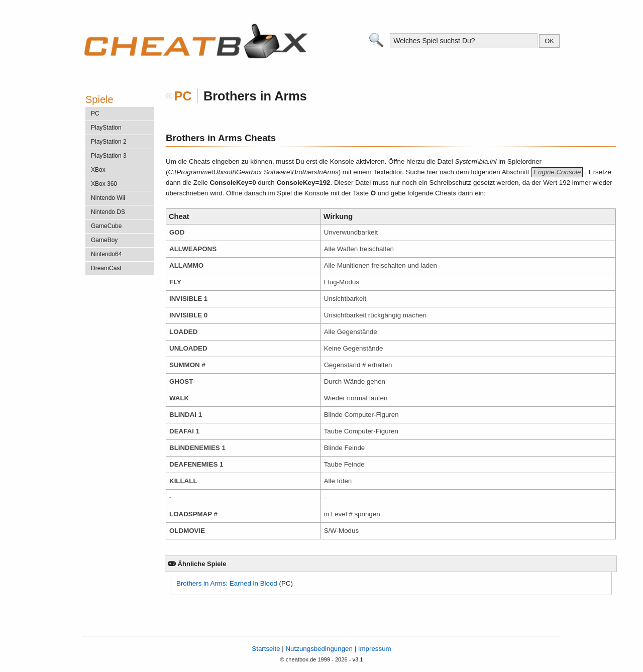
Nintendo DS (108, 212)
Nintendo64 (106, 254)
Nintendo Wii (108, 198)
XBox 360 (104, 184)
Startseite (266, 649)
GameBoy (104, 240)
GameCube (106, 226)
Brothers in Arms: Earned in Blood (227, 583)
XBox (98, 170)
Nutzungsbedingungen (319, 649)
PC (183, 96)
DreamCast (106, 268)
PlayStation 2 (109, 142)
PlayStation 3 (109, 156)
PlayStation (106, 128)
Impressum (375, 649)
